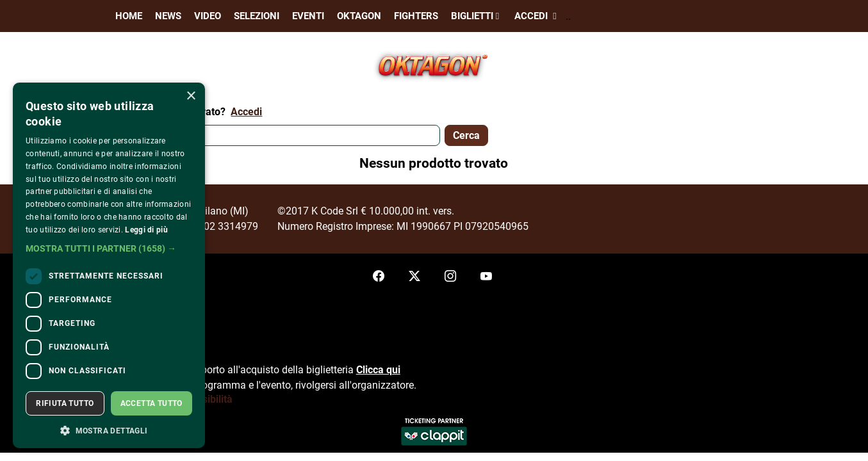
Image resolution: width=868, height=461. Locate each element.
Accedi (536, 16)
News (168, 16)
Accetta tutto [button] (151, 403)
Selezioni (257, 16)
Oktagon (359, 16)
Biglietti (476, 16)
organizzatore (383, 385)
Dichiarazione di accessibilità (166, 399)
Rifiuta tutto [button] (65, 403)
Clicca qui (378, 370)
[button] (109, 248)
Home (129, 16)
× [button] (191, 96)
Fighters (416, 16)
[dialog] (109, 265)
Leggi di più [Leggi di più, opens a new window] (146, 230)
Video (208, 16)
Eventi (308, 16)
